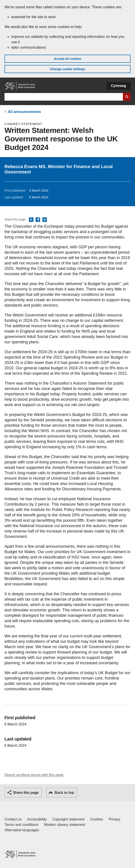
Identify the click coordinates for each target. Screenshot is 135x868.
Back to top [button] (64, 793)
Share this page (26, 793)
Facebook (38, 220)
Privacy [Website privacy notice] (115, 819)
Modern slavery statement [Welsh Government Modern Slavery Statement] (65, 825)
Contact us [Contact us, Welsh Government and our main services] (13, 819)
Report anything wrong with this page (34, 775)
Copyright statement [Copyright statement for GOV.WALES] (69, 819)
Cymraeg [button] (119, 86)
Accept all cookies (67, 59)
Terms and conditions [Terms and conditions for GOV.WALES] (21, 825)
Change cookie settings (67, 69)
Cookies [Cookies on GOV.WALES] (97, 819)
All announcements (24, 112)
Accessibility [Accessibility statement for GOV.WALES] (37, 819)
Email (45, 220)
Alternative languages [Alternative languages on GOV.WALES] (22, 830)
